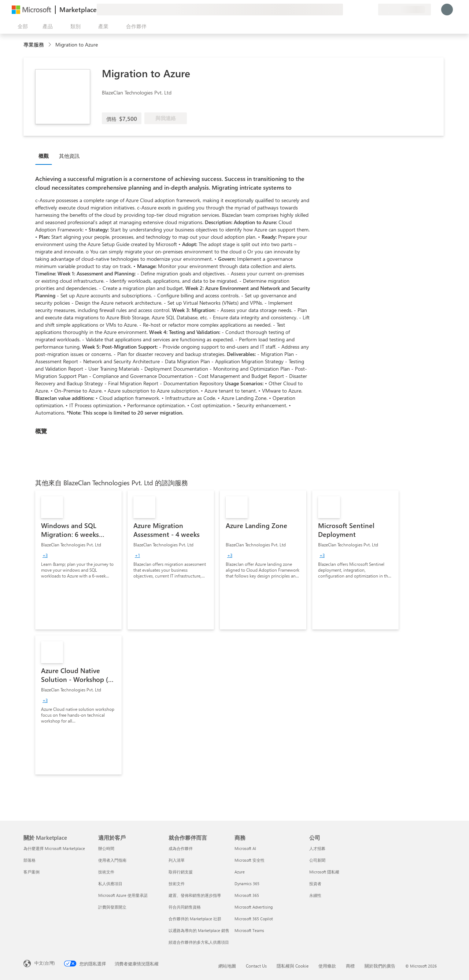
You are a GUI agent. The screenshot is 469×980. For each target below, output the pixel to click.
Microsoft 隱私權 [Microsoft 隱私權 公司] (324, 872)
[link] (78, 560)
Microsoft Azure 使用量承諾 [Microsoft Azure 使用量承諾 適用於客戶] (123, 895)
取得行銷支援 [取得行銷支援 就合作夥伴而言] (181, 872)
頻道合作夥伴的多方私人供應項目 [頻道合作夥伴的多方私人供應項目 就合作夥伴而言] (199, 942)
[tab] (45, 156)
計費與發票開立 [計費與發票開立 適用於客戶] (112, 907)
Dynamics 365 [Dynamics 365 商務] (247, 884)
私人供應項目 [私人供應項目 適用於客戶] (110, 884)
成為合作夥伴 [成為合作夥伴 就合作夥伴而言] (181, 848)
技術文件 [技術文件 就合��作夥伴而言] (177, 884)
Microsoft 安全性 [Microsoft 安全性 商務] (250, 860)
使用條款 (327, 966)
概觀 (44, 156)
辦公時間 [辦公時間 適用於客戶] (106, 848)
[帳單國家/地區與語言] (405, 10)
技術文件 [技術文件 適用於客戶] (106, 872)
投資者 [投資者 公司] (315, 884)
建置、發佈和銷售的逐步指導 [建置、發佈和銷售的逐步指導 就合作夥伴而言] (195, 895)
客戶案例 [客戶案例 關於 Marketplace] (32, 872)
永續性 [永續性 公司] (315, 895)
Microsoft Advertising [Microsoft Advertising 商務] (254, 907)
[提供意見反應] (346, 10)
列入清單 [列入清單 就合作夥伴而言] (177, 860)
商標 (350, 966)
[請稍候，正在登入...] (447, 10)
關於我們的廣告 (380, 966)
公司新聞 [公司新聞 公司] (317, 860)
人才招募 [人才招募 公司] (317, 848)
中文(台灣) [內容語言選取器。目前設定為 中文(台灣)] (45, 963)
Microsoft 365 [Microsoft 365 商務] (247, 895)
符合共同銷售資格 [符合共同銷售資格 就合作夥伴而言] (185, 907)
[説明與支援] (355, 10)
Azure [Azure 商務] (240, 872)
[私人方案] (372, 10)
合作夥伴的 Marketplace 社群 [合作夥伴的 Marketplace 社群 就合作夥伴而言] (195, 919)
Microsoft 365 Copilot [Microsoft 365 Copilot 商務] (254, 919)
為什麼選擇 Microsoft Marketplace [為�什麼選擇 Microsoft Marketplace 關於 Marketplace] (54, 848)
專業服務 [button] (34, 44)
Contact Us (256, 966)
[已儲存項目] (363, 10)
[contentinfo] (50, 45)
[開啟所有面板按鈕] (21, 26)
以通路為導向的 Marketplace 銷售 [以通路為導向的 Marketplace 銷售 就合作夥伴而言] (199, 930)
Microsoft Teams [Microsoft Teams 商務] (249, 930)
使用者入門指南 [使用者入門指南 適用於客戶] (112, 860)
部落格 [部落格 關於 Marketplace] (29, 860)
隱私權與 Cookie (293, 966)
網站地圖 (227, 966)
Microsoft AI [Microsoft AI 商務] (245, 848)
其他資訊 (69, 156)
